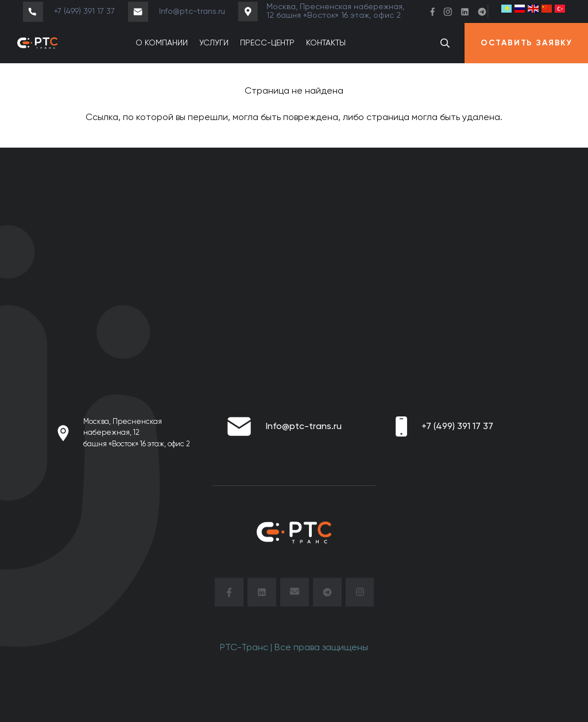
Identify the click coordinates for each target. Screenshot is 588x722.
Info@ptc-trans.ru (304, 427)
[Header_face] (432, 12)
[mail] (295, 594)
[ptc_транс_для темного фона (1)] (37, 43)
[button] (445, 43)
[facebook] (229, 594)
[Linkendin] (465, 12)
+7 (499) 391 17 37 (457, 427)
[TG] (482, 12)
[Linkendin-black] (262, 594)
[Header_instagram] (448, 12)
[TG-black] (327, 594)
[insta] (360, 594)
